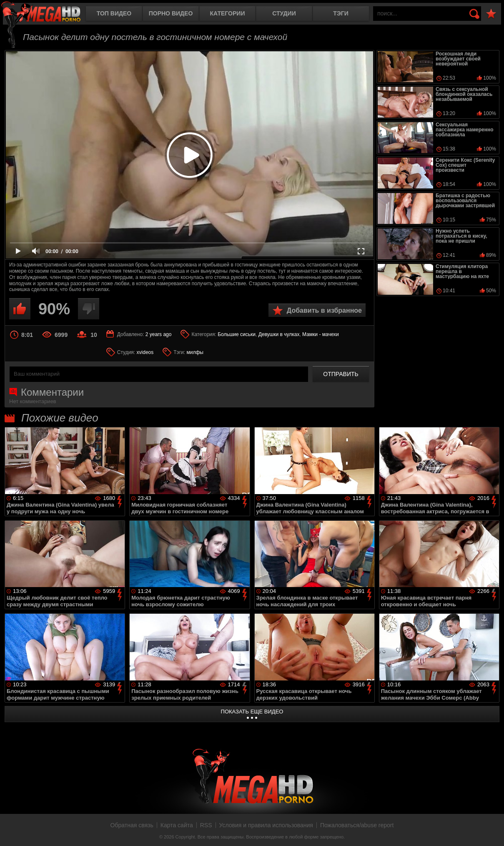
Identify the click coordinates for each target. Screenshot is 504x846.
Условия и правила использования (266, 825)
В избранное (491, 14)
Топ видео (114, 13)
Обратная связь (132, 825)
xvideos (145, 352)
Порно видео (171, 13)
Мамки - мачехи (321, 334)
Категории (228, 13)
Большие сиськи (237, 334)
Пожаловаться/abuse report (357, 825)
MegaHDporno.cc (48, 14)
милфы (195, 352)
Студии (284, 13)
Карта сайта (177, 825)
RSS (206, 825)
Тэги (341, 13)
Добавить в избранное (324, 310)
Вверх (491, 831)
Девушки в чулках (279, 334)
